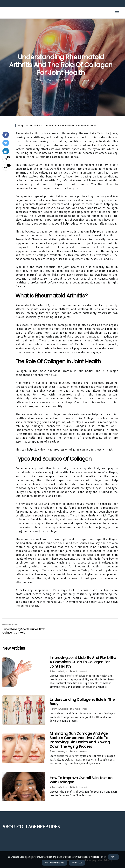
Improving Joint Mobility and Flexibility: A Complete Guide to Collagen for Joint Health (83, 662)
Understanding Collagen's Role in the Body (82, 702)
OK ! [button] (113, 857)
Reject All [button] (77, 863)
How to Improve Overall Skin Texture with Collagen (81, 780)
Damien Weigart (46, 80)
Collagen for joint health (28, 126)
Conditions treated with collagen (59, 126)
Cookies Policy (98, 857)
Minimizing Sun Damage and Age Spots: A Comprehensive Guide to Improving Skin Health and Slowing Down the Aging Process (80, 740)
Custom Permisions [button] (54, 863)
